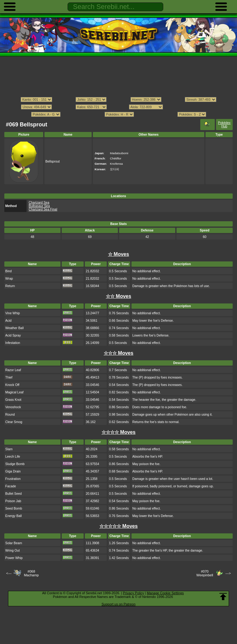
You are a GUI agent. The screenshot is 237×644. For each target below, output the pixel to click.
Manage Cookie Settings (165, 593)
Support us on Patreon (118, 604)
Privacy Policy (133, 593)
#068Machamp (31, 573)
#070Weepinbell (205, 573)
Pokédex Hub (224, 125)
